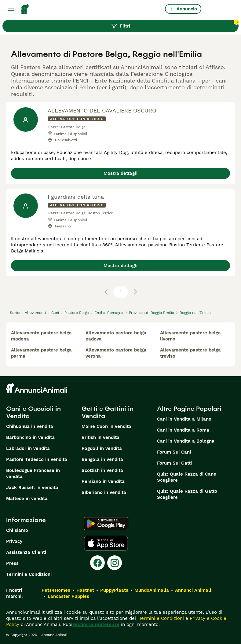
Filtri (175, 24)
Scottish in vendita (102, 470)
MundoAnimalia (152, 590)
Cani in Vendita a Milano (184, 419)
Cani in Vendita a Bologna (186, 441)
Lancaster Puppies (68, 596)
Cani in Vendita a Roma (183, 430)
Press (12, 563)
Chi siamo (17, 530)
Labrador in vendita (28, 448)
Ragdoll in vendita (102, 448)
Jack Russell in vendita (32, 488)
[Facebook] (97, 563)
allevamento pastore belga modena (41, 336)
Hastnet (85, 590)
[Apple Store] (106, 543)
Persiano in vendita (103, 481)
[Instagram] (115, 563)
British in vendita (100, 437)
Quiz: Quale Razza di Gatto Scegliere (187, 494)
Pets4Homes (56, 590)
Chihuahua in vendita (30, 426)
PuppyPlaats (114, 590)
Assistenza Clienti (26, 552)
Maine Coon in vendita (106, 426)
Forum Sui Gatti (174, 463)
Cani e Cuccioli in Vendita (33, 412)
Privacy (14, 541)
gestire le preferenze (96, 624)
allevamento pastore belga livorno (190, 336)
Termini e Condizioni (29, 574)
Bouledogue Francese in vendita (33, 473)
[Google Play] (106, 524)
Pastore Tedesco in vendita (37, 459)
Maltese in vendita (27, 499)
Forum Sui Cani (174, 452)
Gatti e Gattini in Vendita (108, 412)
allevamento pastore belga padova (116, 336)
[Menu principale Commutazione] (11, 9)
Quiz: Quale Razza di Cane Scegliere (187, 477)
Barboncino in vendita (30, 437)
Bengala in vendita (102, 459)
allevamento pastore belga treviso (190, 353)
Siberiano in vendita (104, 492)
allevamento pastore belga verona (116, 353)
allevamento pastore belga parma (41, 353)
